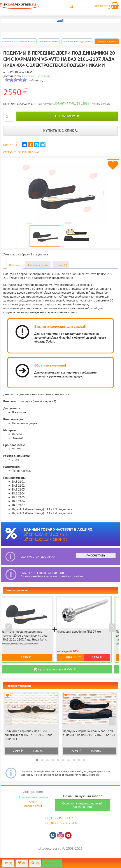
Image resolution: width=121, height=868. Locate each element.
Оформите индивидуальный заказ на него (82, 805)
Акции (33, 801)
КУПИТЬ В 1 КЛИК (61, 131)
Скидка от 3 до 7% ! (45, 534)
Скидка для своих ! (46, 539)
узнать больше (101, 104)
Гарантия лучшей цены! (72, 104)
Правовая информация (33, 797)
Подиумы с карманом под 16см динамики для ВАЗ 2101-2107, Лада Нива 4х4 (28, 735)
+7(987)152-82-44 (60, 823)
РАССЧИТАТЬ (96, 555)
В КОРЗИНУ (67, 116)
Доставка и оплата (38, 265)
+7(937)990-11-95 (60, 818)
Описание (15, 265)
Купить (38, 751)
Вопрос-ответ (33, 806)
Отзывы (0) (61, 265)
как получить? (46, 104)
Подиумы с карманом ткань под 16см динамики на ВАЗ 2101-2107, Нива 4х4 (89, 733)
